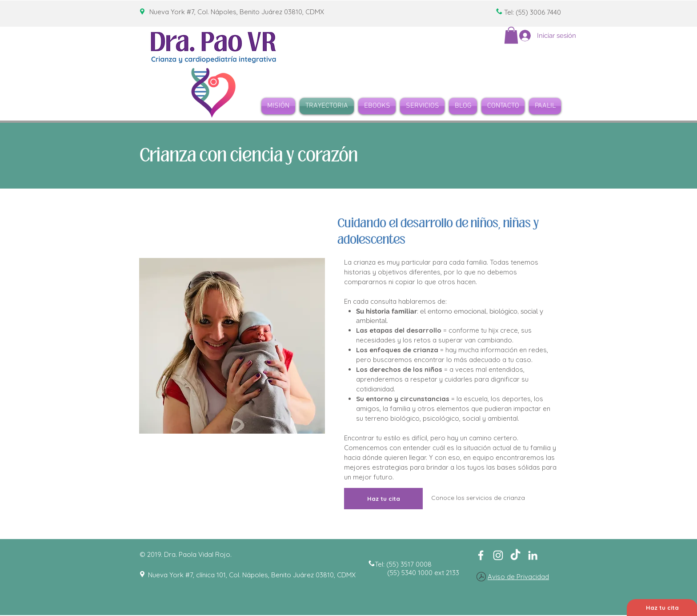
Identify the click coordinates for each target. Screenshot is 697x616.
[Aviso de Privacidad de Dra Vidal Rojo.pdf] (481, 578)
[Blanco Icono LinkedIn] (533, 555)
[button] (511, 35)
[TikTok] (515, 555)
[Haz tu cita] (383, 499)
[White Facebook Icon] (481, 555)
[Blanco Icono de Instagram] (498, 555)
